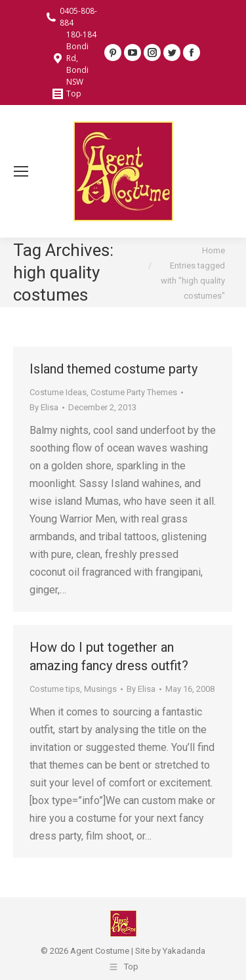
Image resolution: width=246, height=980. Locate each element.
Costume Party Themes (134, 392)
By (44, 407)
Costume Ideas (58, 392)
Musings (100, 689)
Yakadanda (184, 951)
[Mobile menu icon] (21, 171)
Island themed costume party (113, 369)
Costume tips (55, 689)
